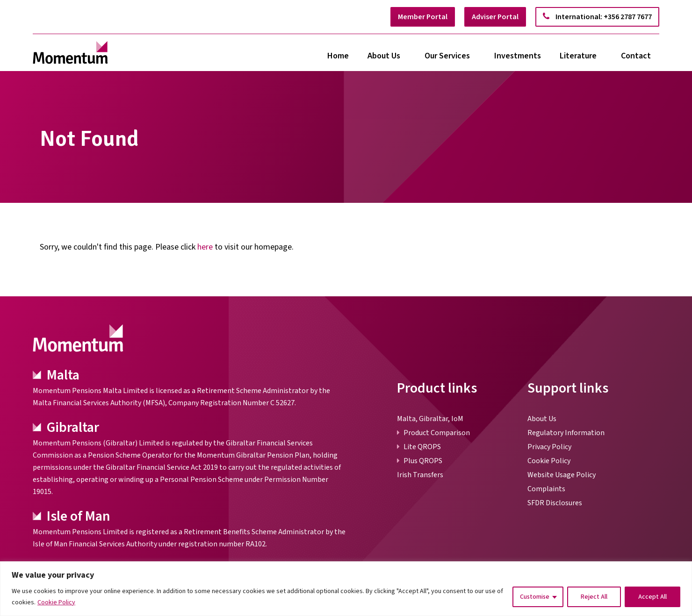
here (205, 247)
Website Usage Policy (562, 475)
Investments (518, 56)
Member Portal (423, 17)
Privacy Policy (549, 447)
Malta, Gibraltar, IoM (430, 419)
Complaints (546, 489)
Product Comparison (437, 433)
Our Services (447, 56)
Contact (636, 56)
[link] (70, 53)
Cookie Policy (56, 602)
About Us (384, 56)
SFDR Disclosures (555, 503)
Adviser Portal (495, 17)
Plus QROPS (423, 461)
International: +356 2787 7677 (597, 17)
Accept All (652, 597)
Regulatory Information (566, 433)
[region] (346, 589)
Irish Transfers (420, 475)
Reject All (594, 597)
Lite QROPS (422, 447)
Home (338, 56)
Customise (535, 597)
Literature (578, 56)
